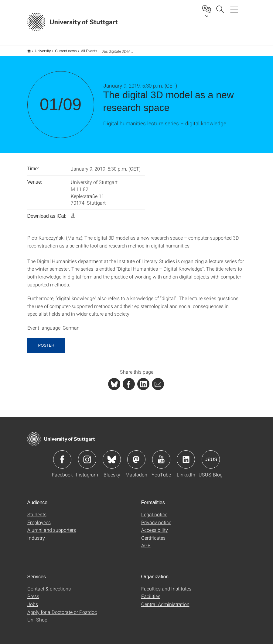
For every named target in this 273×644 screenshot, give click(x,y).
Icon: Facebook (62, 455)
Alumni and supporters (52, 526)
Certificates (153, 534)
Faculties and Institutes (166, 585)
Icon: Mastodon (136, 455)
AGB (146, 541)
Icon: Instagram (87, 455)
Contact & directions (49, 585)
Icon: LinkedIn (186, 455)
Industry (36, 534)
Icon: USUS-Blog (211, 455)
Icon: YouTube (161, 455)
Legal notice (154, 510)
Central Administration (165, 600)
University (40, 49)
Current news (62, 49)
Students (37, 510)
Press (33, 592)
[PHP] (129, 380)
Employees (39, 518)
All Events (86, 49)
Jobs (33, 600)
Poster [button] (46, 341)
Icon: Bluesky (112, 455)
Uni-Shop (37, 616)
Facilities (151, 592)
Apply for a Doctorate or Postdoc (62, 608)
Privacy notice (156, 518)
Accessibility (155, 526)
